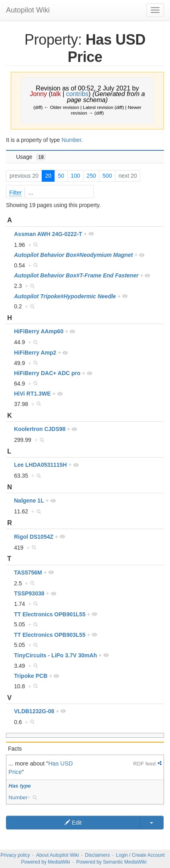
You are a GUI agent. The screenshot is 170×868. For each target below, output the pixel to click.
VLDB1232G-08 (34, 711)
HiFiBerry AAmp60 (39, 331)
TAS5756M (28, 573)
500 (107, 176)
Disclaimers (97, 855)
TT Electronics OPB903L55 (50, 635)
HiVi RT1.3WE (32, 394)
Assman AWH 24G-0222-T (48, 234)
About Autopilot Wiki (58, 855)
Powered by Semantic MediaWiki (111, 862)
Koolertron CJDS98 (40, 429)
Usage (31, 157)
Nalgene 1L (29, 501)
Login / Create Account (140, 855)
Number (72, 140)
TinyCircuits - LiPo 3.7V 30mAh (56, 655)
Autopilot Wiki (28, 10)
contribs (77, 94)
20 (48, 176)
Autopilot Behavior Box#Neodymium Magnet (73, 255)
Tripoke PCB (31, 676)
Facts (15, 749)
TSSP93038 (29, 593)
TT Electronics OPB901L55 (50, 614)
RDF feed (144, 764)
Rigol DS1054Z (34, 537)
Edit (73, 823)
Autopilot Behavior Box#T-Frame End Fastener (76, 275)
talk (56, 94)
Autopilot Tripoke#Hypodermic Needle (65, 296)
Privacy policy (15, 855)
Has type (19, 786)
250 (91, 176)
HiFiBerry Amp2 (35, 353)
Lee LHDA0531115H (40, 465)
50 (61, 176)
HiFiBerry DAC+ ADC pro (47, 373)
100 (75, 176)
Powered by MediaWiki (46, 862)
